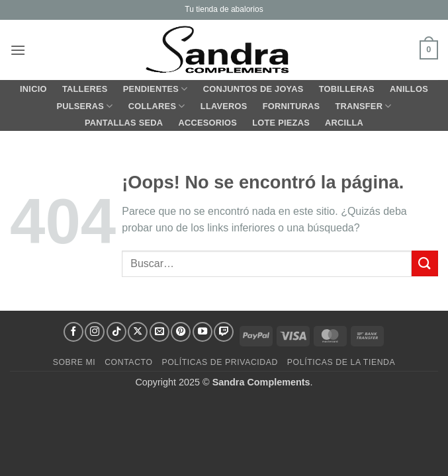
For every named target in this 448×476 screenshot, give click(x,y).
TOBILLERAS (347, 89)
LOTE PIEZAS (281, 123)
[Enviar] (425, 263)
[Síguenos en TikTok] (116, 332)
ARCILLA (344, 123)
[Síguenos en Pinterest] (181, 332)
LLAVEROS (224, 106)
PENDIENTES (156, 89)
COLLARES (157, 106)
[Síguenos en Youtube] (202, 332)
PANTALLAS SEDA (124, 123)
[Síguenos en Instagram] (95, 332)
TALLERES (85, 89)
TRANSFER (363, 106)
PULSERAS (84, 106)
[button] (18, 50)
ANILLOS (409, 89)
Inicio (33, 89)
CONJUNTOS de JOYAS (253, 89)
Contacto (128, 362)
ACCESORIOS (207, 123)
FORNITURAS (291, 106)
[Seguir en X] (138, 332)
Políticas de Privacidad (220, 362)
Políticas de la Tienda (341, 362)
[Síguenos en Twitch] (224, 332)
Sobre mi (74, 362)
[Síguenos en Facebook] (73, 332)
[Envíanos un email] (159, 332)
